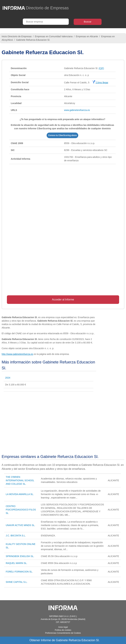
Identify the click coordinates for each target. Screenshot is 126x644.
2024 (8, 378)
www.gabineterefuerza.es (77, 110)
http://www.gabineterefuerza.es (17, 354)
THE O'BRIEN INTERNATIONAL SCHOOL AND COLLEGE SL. (20, 480)
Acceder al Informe (63, 300)
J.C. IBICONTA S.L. (16, 536)
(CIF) (101, 68)
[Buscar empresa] (46, 22)
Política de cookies (63, 630)
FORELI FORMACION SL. (19, 572)
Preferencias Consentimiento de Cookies (63, 633)
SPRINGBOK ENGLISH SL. (20, 556)
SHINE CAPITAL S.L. (17, 582)
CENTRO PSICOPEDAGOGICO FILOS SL (21, 510)
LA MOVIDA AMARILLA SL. (20, 494)
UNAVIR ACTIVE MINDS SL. (20, 525)
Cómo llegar (100, 83)
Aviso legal (63, 627)
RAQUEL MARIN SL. (16, 563)
